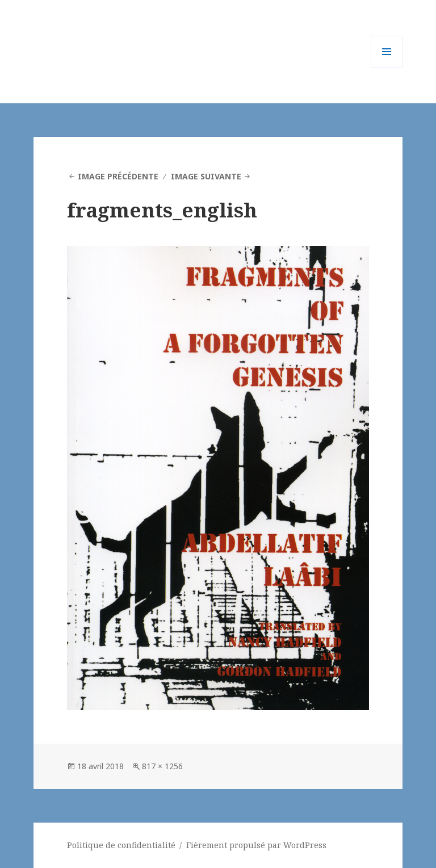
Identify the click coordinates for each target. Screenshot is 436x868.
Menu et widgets (387, 67)
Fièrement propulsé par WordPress (256, 845)
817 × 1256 (162, 766)
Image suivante (206, 176)
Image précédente (118, 176)
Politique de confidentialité (121, 845)
